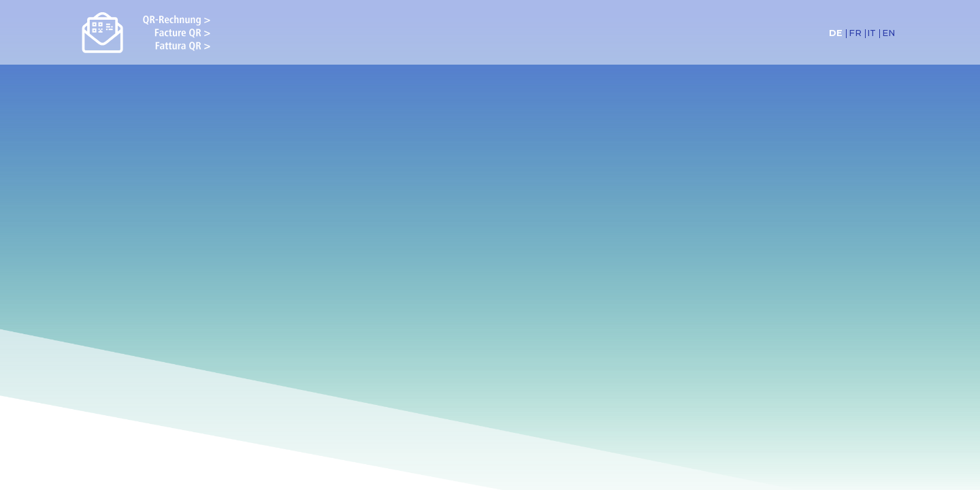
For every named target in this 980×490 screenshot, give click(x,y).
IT (871, 34)
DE (836, 34)
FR (855, 34)
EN (888, 34)
